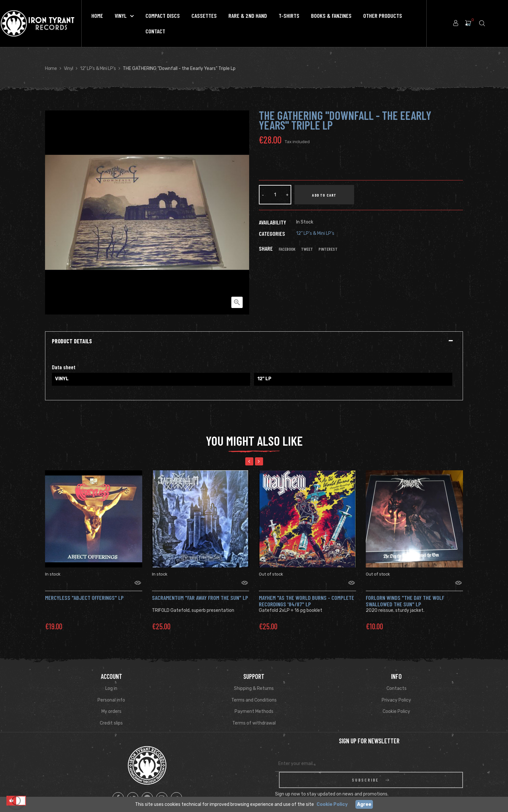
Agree (364, 804)
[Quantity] (275, 195)
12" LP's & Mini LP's (315, 233)
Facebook (287, 249)
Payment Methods (254, 703)
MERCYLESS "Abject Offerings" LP (84, 589)
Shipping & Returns (254, 680)
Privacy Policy (396, 692)
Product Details (72, 341)
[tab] (254, 341)
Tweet (307, 249)
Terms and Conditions (254, 692)
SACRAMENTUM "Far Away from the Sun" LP (200, 589)
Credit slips (111, 715)
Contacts (397, 680)
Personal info (111, 692)
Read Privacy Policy (409, 781)
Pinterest (328, 249)
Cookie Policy (396, 703)
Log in (111, 680)
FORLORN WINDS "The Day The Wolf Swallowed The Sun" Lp (405, 593)
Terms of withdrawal (254, 715)
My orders (111, 703)
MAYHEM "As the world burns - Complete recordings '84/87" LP (306, 593)
